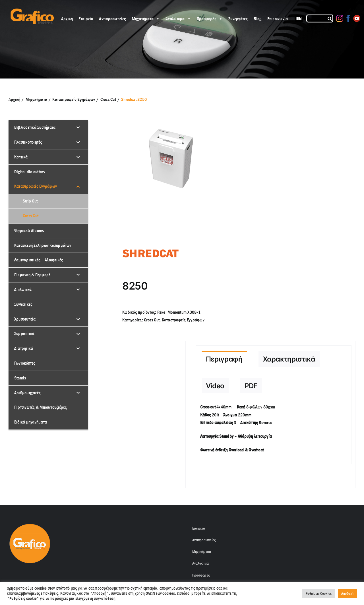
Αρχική (67, 19)
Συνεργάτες (238, 19)
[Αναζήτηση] (330, 18)
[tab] (224, 359)
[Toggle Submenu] (78, 128)
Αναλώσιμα (178, 19)
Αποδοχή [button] (347, 593)
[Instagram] (340, 18)
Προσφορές (210, 19)
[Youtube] (357, 18)
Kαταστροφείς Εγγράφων (183, 320)
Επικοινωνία (278, 19)
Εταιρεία (86, 19)
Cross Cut (152, 320)
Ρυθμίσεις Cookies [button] (319, 593)
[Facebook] (348, 18)
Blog (258, 19)
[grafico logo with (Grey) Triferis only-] (32, 11)
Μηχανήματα (146, 19)
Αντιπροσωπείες (112, 19)
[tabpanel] (274, 431)
